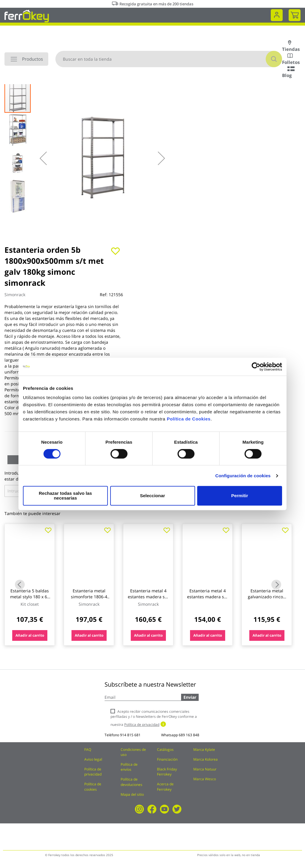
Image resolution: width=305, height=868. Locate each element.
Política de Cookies (189, 421)
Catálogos (165, 750)
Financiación (167, 759)
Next (276, 584)
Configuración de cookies (243, 478)
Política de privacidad (93, 772)
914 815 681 (130, 735)
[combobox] (169, 59)
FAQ (88, 750)
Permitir (239, 496)
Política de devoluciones (132, 782)
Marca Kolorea (206, 759)
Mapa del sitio (132, 794)
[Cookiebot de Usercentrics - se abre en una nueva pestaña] (256, 369)
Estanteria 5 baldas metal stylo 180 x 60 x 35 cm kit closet (30, 597)
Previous (20, 584)
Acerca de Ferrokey (165, 787)
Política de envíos (129, 767)
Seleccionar (152, 496)
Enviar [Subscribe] (190, 697)
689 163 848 (189, 735)
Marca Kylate (204, 750)
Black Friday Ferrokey (167, 772)
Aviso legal (93, 759)
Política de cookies (93, 787)
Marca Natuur (205, 769)
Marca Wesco (205, 779)
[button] (43, 158)
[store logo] (27, 16)
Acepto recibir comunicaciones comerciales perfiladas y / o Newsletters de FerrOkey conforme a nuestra (154, 718)
